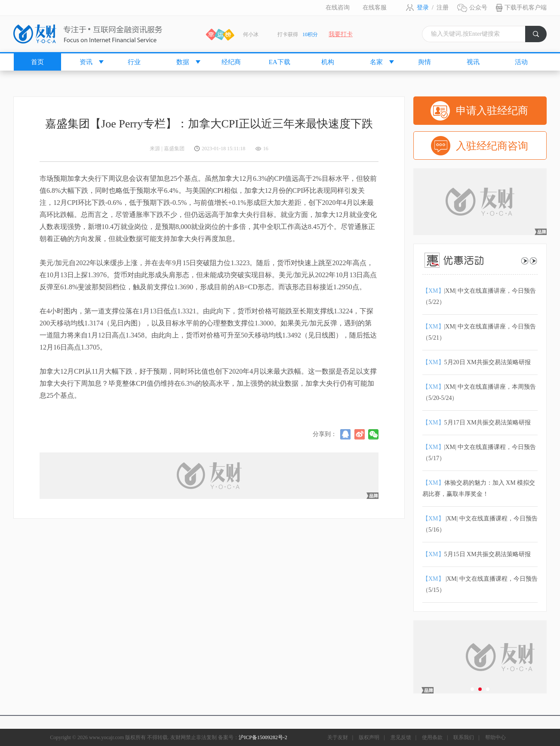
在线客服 (375, 8)
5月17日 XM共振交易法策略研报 (477, 423)
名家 (376, 62)
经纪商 (231, 62)
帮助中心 (495, 737)
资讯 (86, 62)
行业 (134, 62)
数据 (183, 62)
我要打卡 (341, 34)
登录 (423, 8)
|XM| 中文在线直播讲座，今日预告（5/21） (479, 332)
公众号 (478, 8)
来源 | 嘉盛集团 (167, 149)
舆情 (425, 62)
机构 (328, 62)
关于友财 (338, 737)
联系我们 (464, 737)
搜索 (540, 36)
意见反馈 (401, 737)
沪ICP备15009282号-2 (263, 737)
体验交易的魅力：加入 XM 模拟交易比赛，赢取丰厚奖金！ (479, 488)
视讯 (473, 62)
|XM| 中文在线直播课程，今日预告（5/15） (480, 584)
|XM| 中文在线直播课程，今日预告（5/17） (479, 453)
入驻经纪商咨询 (492, 146)
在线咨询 (338, 8)
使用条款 (432, 737)
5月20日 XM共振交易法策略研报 (477, 362)
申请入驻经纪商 (492, 111)
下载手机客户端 (526, 8)
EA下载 (280, 62)
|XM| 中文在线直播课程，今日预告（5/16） (480, 524)
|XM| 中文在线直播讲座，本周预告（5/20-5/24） (479, 392)
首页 (37, 62)
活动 (521, 62)
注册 (443, 8)
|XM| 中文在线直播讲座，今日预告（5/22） (479, 296)
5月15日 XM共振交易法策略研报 (477, 554)
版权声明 (369, 737)
